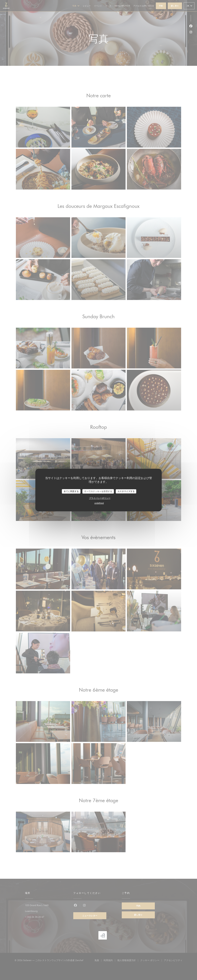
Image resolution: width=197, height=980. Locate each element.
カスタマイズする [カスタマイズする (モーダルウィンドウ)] (126, 491)
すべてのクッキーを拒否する (98, 491)
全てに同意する (71, 491)
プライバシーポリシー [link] (100, 498)
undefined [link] (99, 503)
